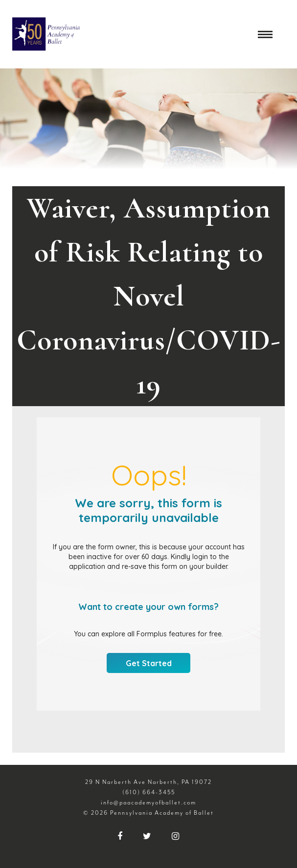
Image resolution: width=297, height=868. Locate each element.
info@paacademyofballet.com (148, 803)
